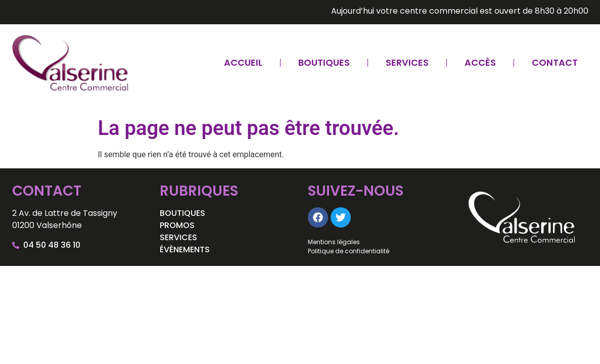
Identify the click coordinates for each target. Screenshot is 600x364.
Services (407, 62)
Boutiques (324, 62)
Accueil (243, 62)
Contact (555, 62)
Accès (480, 62)
